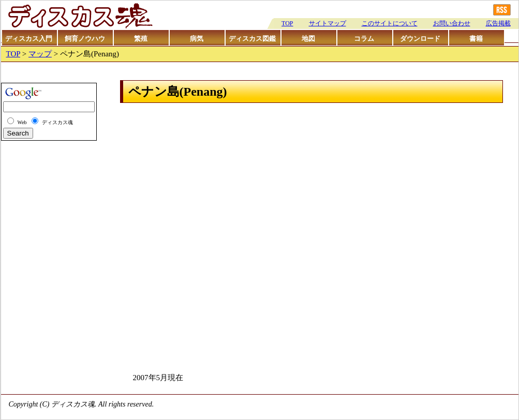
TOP (287, 23)
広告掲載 (498, 23)
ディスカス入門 (29, 39)
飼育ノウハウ (85, 39)
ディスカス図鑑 (252, 39)
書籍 (476, 39)
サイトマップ (328, 23)
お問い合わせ (452, 23)
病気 (197, 39)
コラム (364, 39)
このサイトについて (390, 23)
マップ (40, 54)
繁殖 (141, 39)
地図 (308, 39)
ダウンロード (420, 39)
